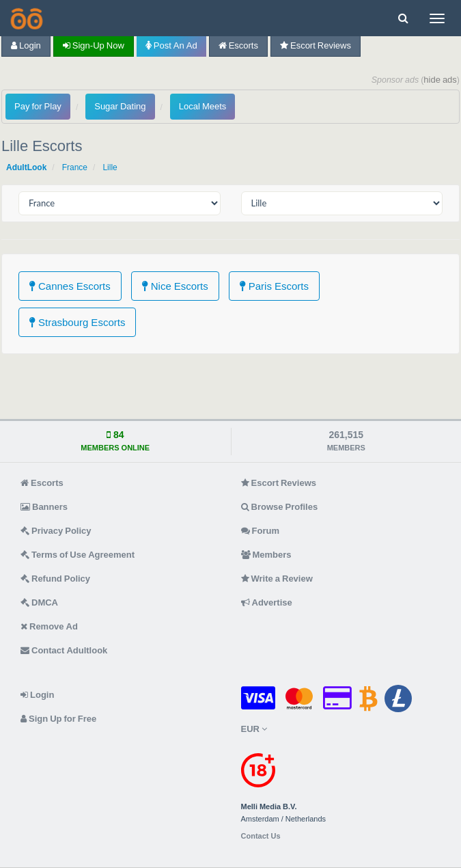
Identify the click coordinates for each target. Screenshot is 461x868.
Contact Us (261, 836)
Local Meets (202, 106)
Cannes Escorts (70, 286)
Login (26, 45)
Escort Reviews (316, 45)
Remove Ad (49, 626)
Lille (110, 167)
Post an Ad (171, 45)
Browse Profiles (280, 507)
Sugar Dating (120, 106)
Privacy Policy (56, 531)
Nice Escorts (175, 286)
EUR (254, 729)
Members (266, 555)
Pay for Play (38, 106)
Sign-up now (94, 45)
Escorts (238, 45)
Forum (260, 531)
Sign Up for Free (58, 719)
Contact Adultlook (64, 650)
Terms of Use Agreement (78, 555)
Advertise (267, 602)
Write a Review (277, 579)
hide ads (440, 80)
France (75, 167)
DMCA (39, 602)
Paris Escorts (274, 286)
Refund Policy (55, 579)
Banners (44, 507)
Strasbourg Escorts (77, 322)
